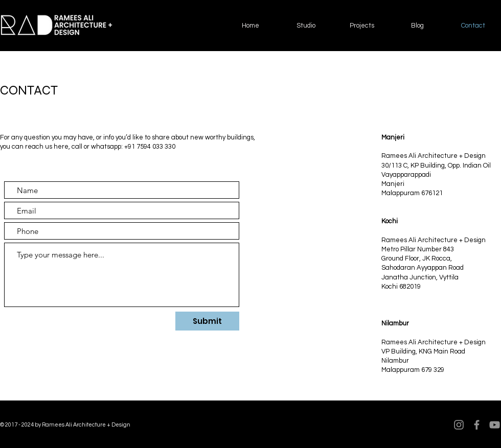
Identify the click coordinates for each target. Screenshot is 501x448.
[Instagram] (459, 425)
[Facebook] (477, 425)
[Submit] (207, 321)
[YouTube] (495, 425)
